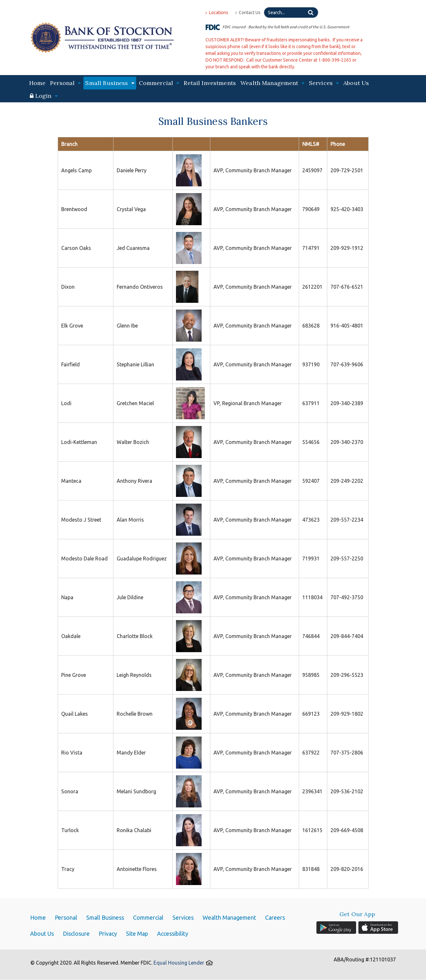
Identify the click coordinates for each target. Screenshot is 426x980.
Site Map (137, 933)
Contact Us (248, 13)
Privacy (108, 933)
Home (38, 83)
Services (183, 917)
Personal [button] (65, 83)
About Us (356, 83)
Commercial (148, 917)
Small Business (105, 917)
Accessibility (173, 933)
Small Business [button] (110, 83)
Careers (275, 917)
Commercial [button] (159, 83)
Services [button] (324, 83)
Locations (217, 13)
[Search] (291, 13)
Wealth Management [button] (272, 83)
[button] (44, 96)
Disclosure (76, 933)
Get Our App (357, 914)
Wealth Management (229, 917)
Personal (66, 917)
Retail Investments (210, 83)
